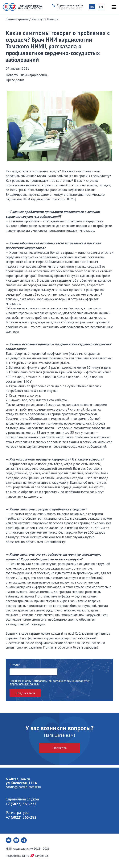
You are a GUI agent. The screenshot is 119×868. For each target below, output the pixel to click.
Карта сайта (114, 7)
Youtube (16, 840)
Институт (38, 19)
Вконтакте (9, 840)
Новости (53, 19)
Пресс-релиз (15, 80)
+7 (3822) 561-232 (21, 804)
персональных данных (25, 684)
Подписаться (25, 693)
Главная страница (17, 19)
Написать (59, 748)
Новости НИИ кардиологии (27, 75)
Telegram (24, 840)
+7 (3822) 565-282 (21, 817)
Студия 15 (42, 856)
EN (101, 7)
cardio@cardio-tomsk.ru (23, 787)
